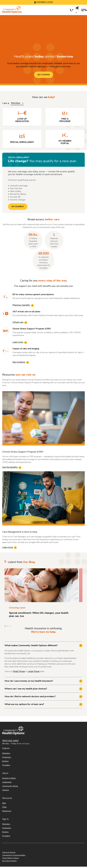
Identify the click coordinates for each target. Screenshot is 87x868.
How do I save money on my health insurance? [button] (29, 681)
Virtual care (18, 322)
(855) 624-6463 (10, 741)
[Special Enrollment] (22, 139)
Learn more (18, 342)
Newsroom (7, 811)
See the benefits (10, 467)
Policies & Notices (9, 852)
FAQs (4, 807)
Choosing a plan (17, 608)
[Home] (12, 10)
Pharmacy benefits (21, 305)
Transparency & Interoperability (14, 855)
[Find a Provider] (65, 117)
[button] (72, 10)
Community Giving (10, 786)
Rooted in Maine (9, 778)
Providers (6, 765)
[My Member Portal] (65, 139)
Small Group (19, 671)
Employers (7, 757)
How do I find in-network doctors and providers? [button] (30, 696)
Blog (4, 803)
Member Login (45, 2)
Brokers (5, 761)
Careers (6, 790)
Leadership (7, 782)
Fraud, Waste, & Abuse (10, 858)
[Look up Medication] (22, 117)
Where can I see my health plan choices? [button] (26, 689)
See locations (19, 362)
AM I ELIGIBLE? (18, 207)
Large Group (34, 671)
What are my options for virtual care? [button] (24, 704)
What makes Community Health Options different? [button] (31, 645)
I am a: (6, 103)
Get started (44, 75)
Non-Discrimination (9, 861)
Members (6, 753)
